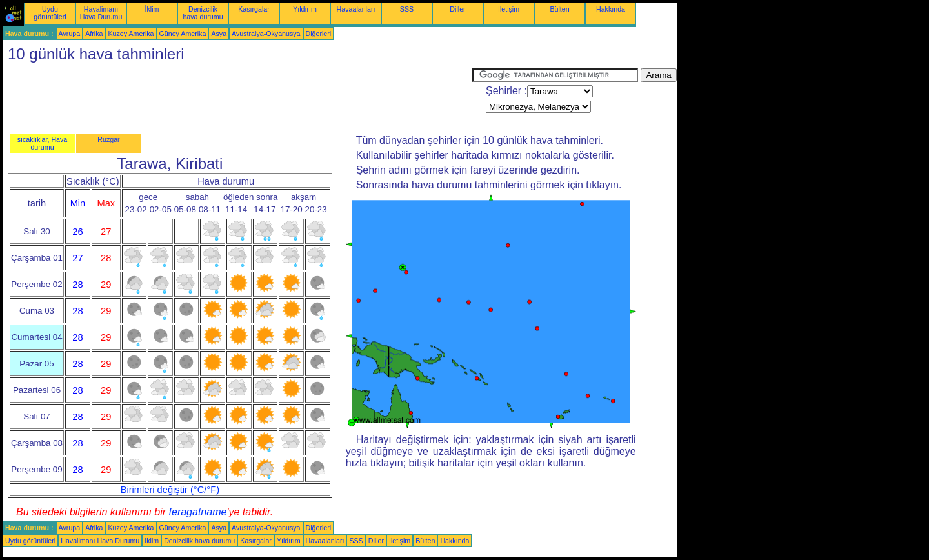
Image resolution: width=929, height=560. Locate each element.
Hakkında (611, 9)
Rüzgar (108, 139)
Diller (457, 9)
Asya (219, 34)
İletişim (509, 9)
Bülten (559, 9)
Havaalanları (356, 9)
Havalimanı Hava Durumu (101, 13)
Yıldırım (305, 9)
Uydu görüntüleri (50, 13)
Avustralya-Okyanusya (266, 34)
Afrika (94, 34)
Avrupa (70, 34)
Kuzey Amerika (131, 34)
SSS (407, 9)
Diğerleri (319, 34)
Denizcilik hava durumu (203, 13)
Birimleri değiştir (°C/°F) (170, 490)
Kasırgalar (254, 9)
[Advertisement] (237, 97)
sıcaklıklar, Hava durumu (43, 143)
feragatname (198, 512)
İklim (152, 9)
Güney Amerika (183, 34)
